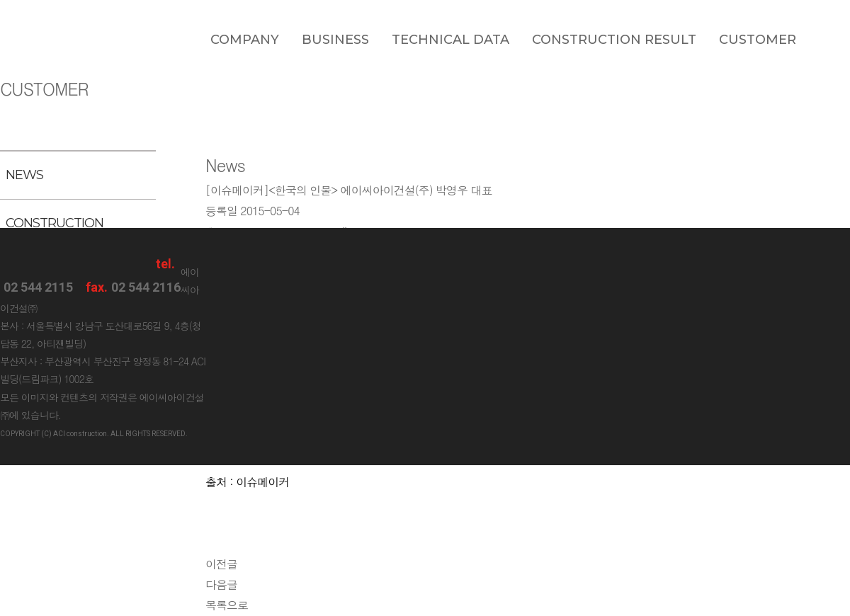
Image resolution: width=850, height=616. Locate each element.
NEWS (24, 175)
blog (834, 39)
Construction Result (614, 40)
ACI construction (38, 37)
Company (245, 40)
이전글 (221, 564)
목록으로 (227, 605)
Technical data (450, 40)
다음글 (221, 584)
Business (335, 40)
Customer (758, 40)
